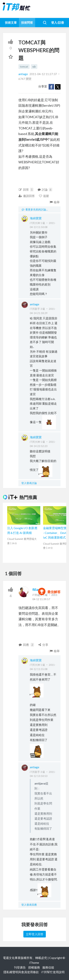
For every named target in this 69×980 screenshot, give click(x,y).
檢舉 (54, 202)
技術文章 (11, 22)
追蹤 (44, 196)
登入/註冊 (58, 22)
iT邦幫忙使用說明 (53, 972)
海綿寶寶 (36, 218)
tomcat (24, 66)
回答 (26, 190)
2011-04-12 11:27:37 (43, 74)
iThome (34, 963)
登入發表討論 (29, 483)
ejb (34, 66)
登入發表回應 (29, 905)
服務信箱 (48, 967)
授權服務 (34, 967)
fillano (37, 590)
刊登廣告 (20, 967)
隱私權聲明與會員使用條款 (21, 972)
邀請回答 (27, 196)
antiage (23, 74)
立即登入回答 (35, 934)
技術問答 (27, 22)
